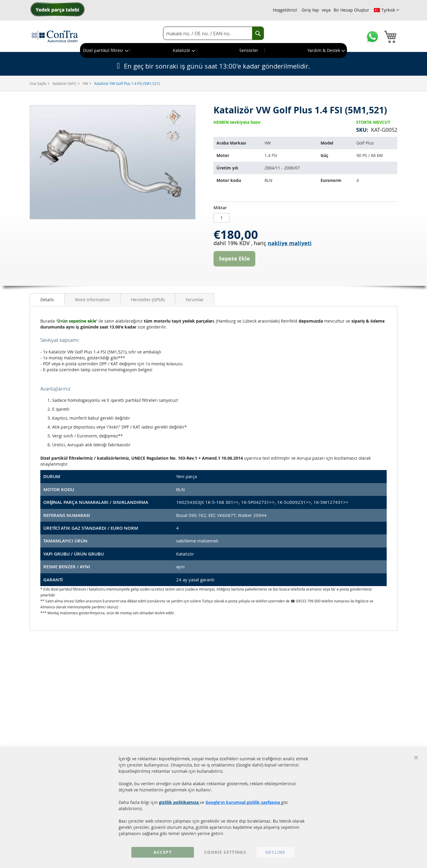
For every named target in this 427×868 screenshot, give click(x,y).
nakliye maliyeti (290, 243)
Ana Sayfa (38, 83)
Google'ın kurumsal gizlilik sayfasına (243, 802)
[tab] (47, 299)
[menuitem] (105, 50)
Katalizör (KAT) (65, 83)
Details (47, 300)
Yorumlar (195, 300)
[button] (386, 10)
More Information (93, 300)
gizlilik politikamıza (179, 802)
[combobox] (213, 33)
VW (86, 83)
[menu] (213, 50)
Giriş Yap (310, 10)
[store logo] (55, 36)
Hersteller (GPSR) (148, 300)
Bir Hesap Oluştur (351, 10)
